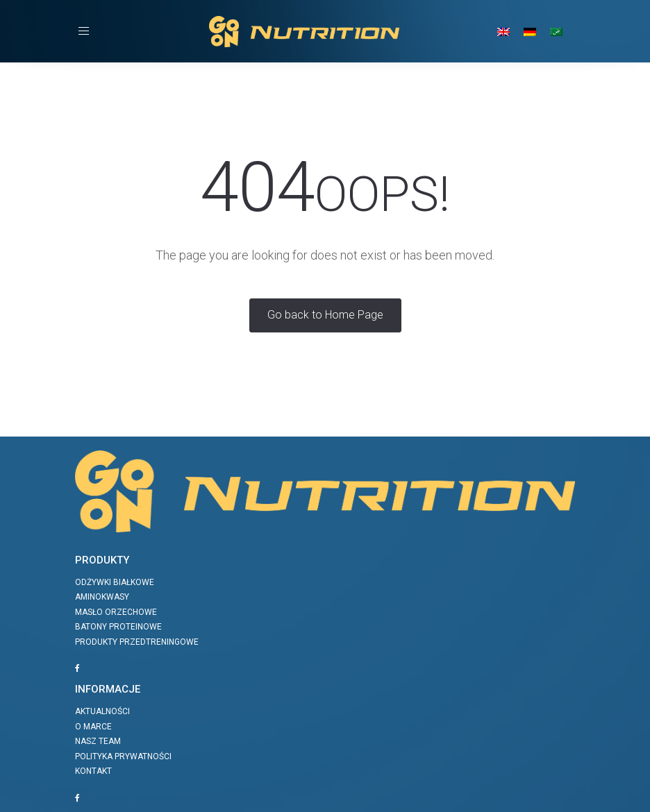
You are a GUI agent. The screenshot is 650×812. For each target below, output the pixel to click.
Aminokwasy (102, 597)
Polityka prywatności (123, 756)
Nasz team (98, 741)
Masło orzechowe (116, 612)
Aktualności (102, 711)
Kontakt (93, 771)
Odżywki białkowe (115, 582)
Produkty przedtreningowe (137, 642)
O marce (93, 727)
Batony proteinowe (118, 627)
